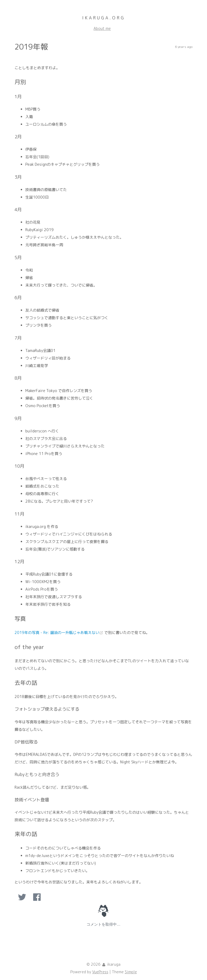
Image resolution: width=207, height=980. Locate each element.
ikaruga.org (104, 18)
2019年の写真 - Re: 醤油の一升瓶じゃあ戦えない (59, 632)
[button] (22, 897)
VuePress (100, 972)
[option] (22, 897)
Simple (131, 972)
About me (102, 28)
